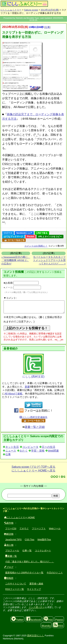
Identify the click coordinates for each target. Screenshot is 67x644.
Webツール (55, 528)
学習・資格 (38, 451)
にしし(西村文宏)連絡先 (33, 417)
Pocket (30, 237)
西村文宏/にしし (36, 636)
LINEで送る (42, 233)
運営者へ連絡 (36, 584)
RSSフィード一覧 (14, 589)
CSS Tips (29, 540)
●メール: (22, 287)
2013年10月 (47, 10)
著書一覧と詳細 (35, 427)
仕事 (56, 10)
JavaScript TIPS (13, 540)
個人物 (9, 545)
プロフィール (12, 551)
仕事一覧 (27, 551)
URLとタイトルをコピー (50, 237)
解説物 (9, 534)
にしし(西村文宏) (33, 366)
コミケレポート (43, 551)
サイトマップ (34, 589)
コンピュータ (30, 447)
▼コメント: (10, 298)
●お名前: (21, 283)
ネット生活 (12, 447)
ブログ (9, 567)
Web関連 (53, 451)
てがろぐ (24, 528)
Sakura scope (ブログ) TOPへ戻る (34, 467)
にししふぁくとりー (11, 10)
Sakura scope (31, 10)
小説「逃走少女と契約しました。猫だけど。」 (30, 562)
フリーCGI (11, 528)
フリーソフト (39, 528)
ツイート (8, 233)
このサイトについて (16, 584)
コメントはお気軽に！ (36, 246)
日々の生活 (49, 447)
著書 (27, 387)
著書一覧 (11, 556)
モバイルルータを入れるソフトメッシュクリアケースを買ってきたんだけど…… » (49, 260)
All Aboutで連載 (13, 394)
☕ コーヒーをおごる (14, 240)
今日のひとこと (55, 573)
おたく (24, 451)
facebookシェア (24, 233)
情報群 (9, 578)
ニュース (11, 451)
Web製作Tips (44, 540)
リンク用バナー (37, 607)
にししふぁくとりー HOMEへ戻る (33, 471)
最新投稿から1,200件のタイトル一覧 (24, 573)
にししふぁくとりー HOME (19, 517)
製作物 (9, 523)
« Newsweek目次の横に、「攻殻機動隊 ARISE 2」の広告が (16, 260)
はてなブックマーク (13, 237)
